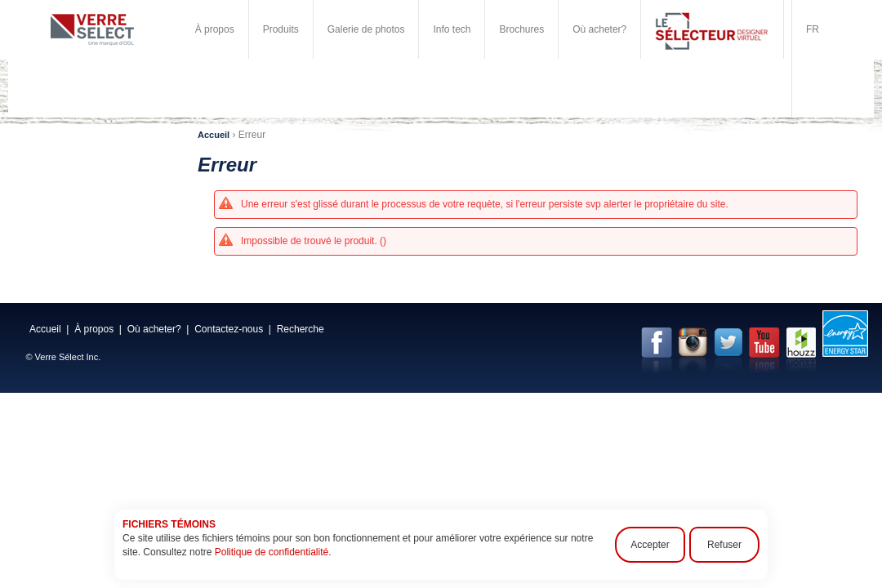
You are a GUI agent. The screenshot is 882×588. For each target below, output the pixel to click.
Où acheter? (599, 29)
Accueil (214, 135)
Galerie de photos (366, 29)
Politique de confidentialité (272, 552)
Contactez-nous (229, 329)
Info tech (452, 29)
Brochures (521, 29)
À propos (215, 29)
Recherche (301, 329)
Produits (281, 29)
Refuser (724, 545)
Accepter (650, 545)
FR (813, 29)
